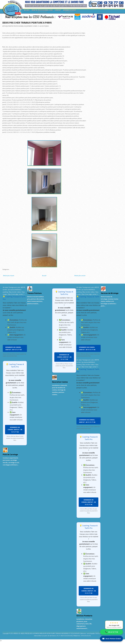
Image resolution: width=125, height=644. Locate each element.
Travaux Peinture (34, 293)
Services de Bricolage (110, 293)
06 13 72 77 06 (111, 632)
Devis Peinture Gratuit (111, 639)
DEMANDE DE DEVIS (70, 11)
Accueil (44, 276)
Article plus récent (9, 276)
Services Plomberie (84, 616)
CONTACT (58, 10)
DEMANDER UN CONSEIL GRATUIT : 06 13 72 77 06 (13, 348)
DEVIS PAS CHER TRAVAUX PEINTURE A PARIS (27, 23)
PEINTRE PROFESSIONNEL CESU (42, 11)
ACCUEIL (27, 10)
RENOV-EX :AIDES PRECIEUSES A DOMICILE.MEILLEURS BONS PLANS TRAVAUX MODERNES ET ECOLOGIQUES (47, 633)
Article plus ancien (80, 276)
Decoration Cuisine (60, 382)
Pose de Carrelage (10, 454)
